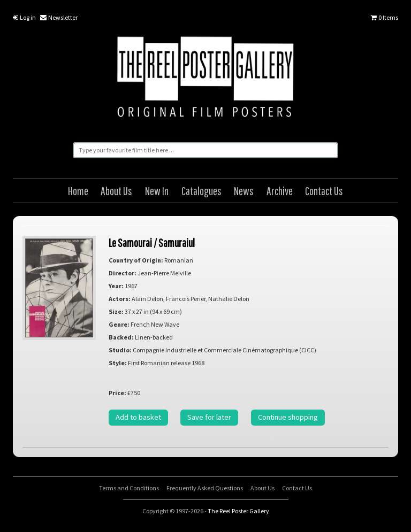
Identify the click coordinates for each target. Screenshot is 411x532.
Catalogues (201, 191)
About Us (116, 191)
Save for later (209, 417)
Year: (116, 286)
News (244, 191)
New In (157, 191)
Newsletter (59, 17)
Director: (123, 273)
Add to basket (138, 417)
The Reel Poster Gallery (205, 79)
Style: (118, 363)
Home (78, 191)
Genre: (119, 324)
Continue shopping (288, 417)
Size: (116, 311)
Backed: (121, 337)
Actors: (120, 299)
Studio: (120, 350)
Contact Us (324, 191)
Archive (280, 191)
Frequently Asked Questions (205, 488)
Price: (117, 393)
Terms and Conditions (129, 488)
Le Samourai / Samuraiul (152, 242)
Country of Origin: (136, 260)
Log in (24, 17)
